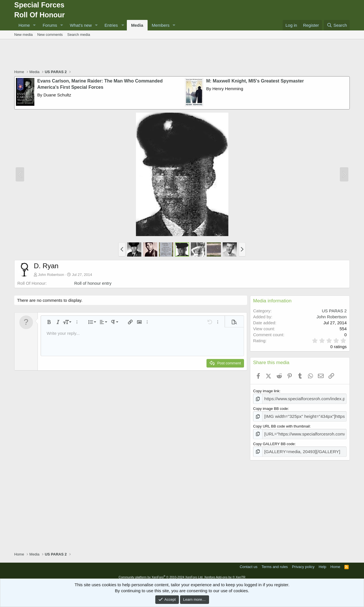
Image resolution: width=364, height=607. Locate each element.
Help (323, 563)
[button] (34, 25)
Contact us (249, 563)
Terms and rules (275, 563)
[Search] (337, 25)
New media (23, 35)
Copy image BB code (270, 407)
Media (137, 25)
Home (24, 25)
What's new (81, 25)
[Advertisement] (182, 55)
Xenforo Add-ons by (225, 573)
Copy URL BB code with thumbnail (281, 424)
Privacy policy (303, 563)
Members (161, 25)
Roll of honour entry (93, 283)
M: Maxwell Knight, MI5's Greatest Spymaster (255, 81)
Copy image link (266, 391)
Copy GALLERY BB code (274, 441)
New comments (50, 35)
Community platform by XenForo (161, 573)
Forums (50, 25)
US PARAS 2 (334, 311)
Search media (79, 35)
